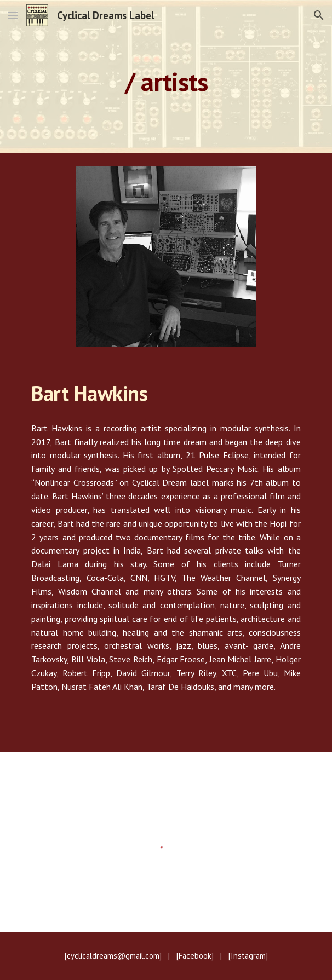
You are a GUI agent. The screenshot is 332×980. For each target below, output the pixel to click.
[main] (166, 77)
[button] (13, 15)
